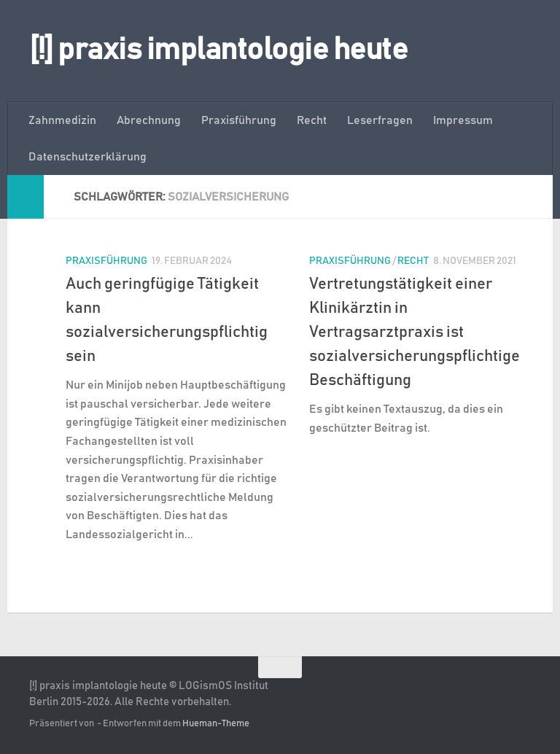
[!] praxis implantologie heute (218, 50)
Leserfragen (380, 120)
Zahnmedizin (62, 120)
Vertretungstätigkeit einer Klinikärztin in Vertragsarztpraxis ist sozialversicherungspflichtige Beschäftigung (415, 333)
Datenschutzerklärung (87, 157)
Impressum (463, 120)
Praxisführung (239, 120)
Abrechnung (149, 120)
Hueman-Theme (216, 724)
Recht (312, 120)
